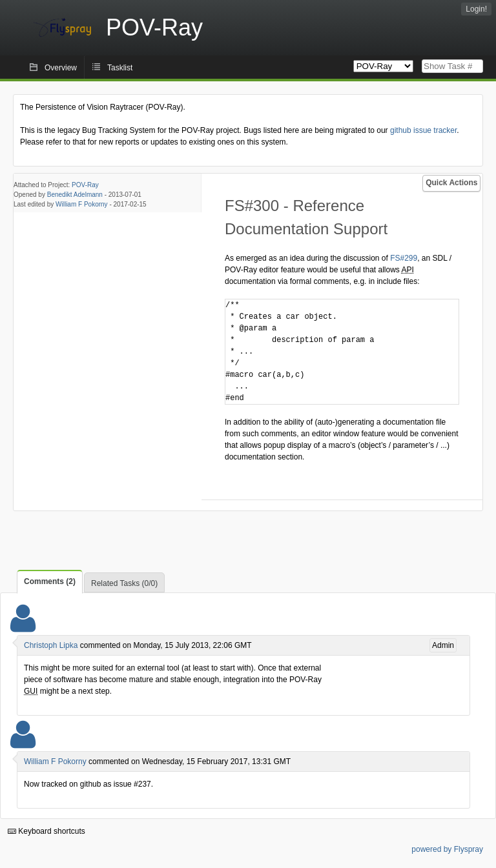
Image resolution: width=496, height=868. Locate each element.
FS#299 (404, 258)
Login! (476, 9)
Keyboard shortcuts (46, 831)
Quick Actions (451, 183)
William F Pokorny (82, 204)
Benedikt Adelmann (75, 195)
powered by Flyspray (447, 849)
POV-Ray (85, 185)
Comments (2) (50, 581)
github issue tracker (423, 130)
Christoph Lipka (51, 645)
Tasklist (120, 68)
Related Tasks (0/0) (124, 583)
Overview (61, 68)
